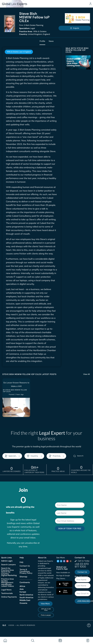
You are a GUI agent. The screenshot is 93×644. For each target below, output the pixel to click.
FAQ (21, 562)
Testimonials (7, 593)
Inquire (75, 28)
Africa (22, 586)
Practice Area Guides (7, 580)
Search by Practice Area (7, 569)
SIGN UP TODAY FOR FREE (70, 529)
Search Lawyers (8, 564)
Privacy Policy (26, 573)
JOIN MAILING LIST (84, 601)
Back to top (89, 625)
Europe (23, 592)
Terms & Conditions (25, 570)
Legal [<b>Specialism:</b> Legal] (27, 28)
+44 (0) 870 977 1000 (82, 565)
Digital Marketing (9, 575)
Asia (21, 589)
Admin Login (7, 561)
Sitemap (23, 577)
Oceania (23, 603)
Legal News (6, 590)
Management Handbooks (7, 583)
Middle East (25, 600)
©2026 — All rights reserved (22, 625)
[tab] (19, 52)
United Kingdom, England (34, 34)
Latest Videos (8, 586)
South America (26, 597)
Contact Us (25, 566)
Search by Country (6, 573)
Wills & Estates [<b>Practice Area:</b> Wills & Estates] (33, 31)
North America (26, 595)
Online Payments (9, 597)
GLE (4, 625)
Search (78, 456)
